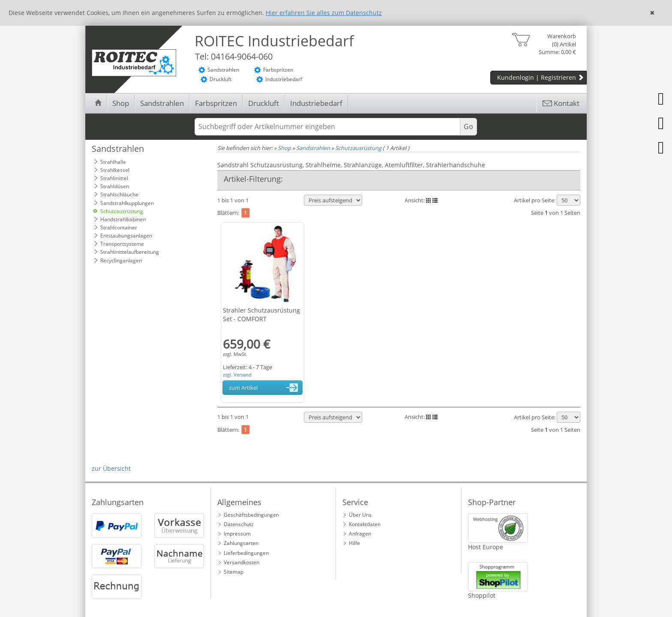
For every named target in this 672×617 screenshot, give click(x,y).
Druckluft (264, 103)
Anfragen (360, 534)
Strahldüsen (115, 186)
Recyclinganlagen (121, 260)
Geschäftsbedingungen (251, 515)
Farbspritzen (216, 103)
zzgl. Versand (237, 375)
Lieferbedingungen (246, 553)
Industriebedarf (316, 103)
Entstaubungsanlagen (126, 236)
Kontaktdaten (365, 524)
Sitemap (234, 572)
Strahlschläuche (119, 194)
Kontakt (561, 103)
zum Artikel (265, 388)
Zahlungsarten (241, 543)
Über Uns (360, 515)
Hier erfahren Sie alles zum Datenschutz (324, 13)
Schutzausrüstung (122, 211)
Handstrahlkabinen (123, 219)
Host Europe (486, 547)
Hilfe (354, 543)
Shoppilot (482, 595)
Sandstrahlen (162, 103)
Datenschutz (239, 524)
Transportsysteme (122, 244)
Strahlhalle (113, 162)
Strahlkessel (115, 170)
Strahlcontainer (119, 227)
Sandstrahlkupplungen (127, 203)
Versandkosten (241, 562)
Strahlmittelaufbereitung (130, 252)
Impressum (237, 534)
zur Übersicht (111, 468)
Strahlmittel (114, 178)
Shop (121, 103)
